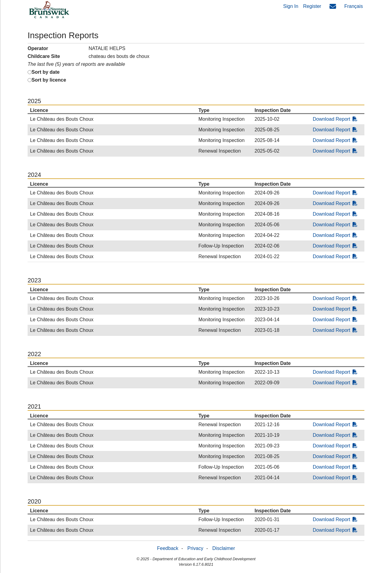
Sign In (291, 6)
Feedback (168, 548)
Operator (38, 48)
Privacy (195, 548)
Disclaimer (224, 548)
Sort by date (46, 72)
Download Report (335, 119)
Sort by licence (49, 80)
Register (312, 6)
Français (354, 6)
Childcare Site (44, 56)
